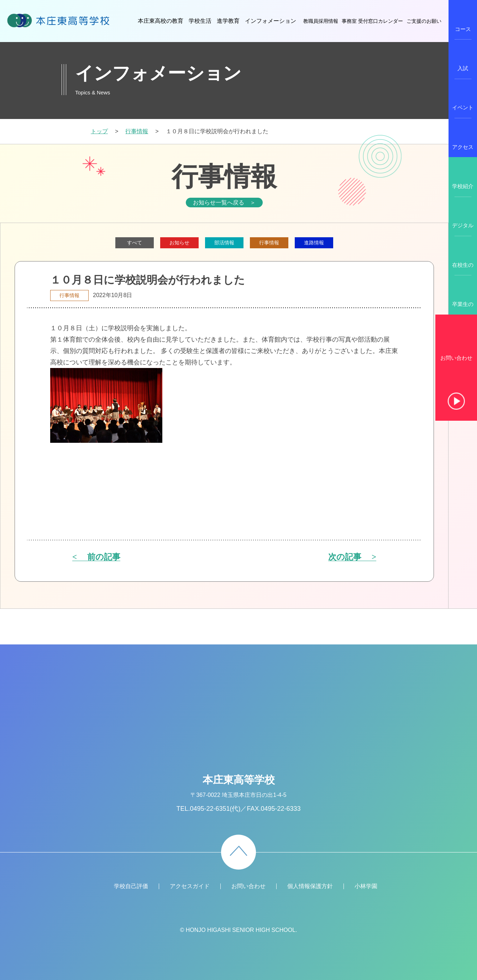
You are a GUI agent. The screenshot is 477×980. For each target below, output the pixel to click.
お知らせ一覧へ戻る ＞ (224, 203)
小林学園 (366, 886)
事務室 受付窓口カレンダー (372, 21)
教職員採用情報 (321, 21)
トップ (99, 131)
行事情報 (137, 131)
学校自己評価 (131, 886)
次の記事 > (352, 557)
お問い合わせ (456, 358)
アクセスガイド (190, 886)
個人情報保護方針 (310, 886)
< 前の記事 (96, 557)
